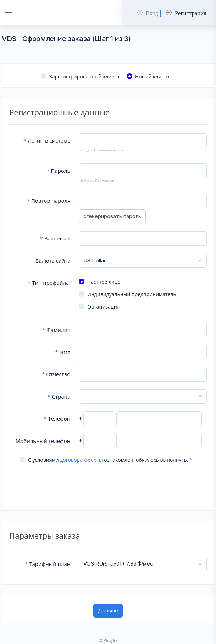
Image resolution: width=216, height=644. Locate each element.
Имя (63, 352)
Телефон (57, 418)
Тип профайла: (49, 283)
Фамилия (56, 330)
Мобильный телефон (43, 441)
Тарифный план (48, 564)
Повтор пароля (49, 201)
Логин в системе (47, 140)
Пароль (58, 171)
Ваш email (55, 238)
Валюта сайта (53, 261)
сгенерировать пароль (112, 216)
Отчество (56, 374)
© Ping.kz (108, 641)
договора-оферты (81, 460)
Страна (59, 396)
